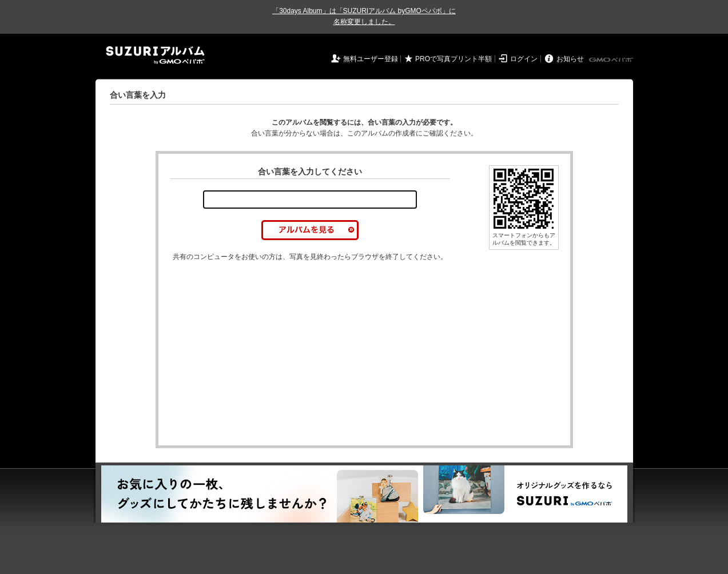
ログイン (524, 59)
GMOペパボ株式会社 (612, 60)
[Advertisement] (266, 354)
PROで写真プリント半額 (453, 59)
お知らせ (570, 59)
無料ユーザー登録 (371, 59)
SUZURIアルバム (155, 55)
